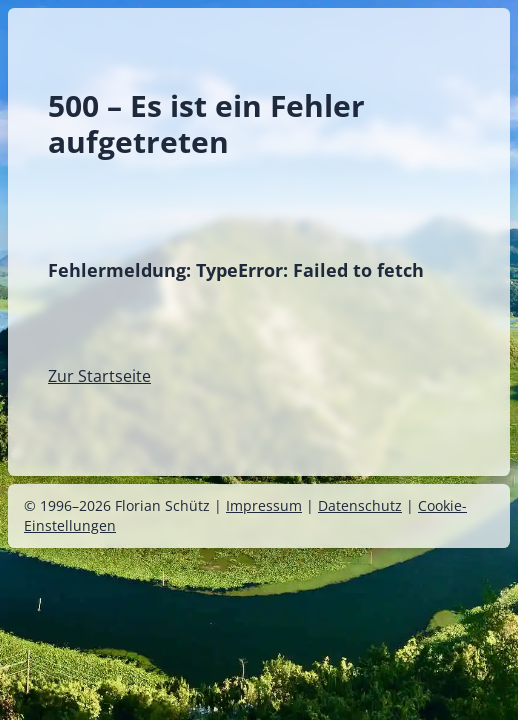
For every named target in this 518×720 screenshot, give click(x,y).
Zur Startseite (99, 376)
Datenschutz (360, 505)
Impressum (264, 505)
